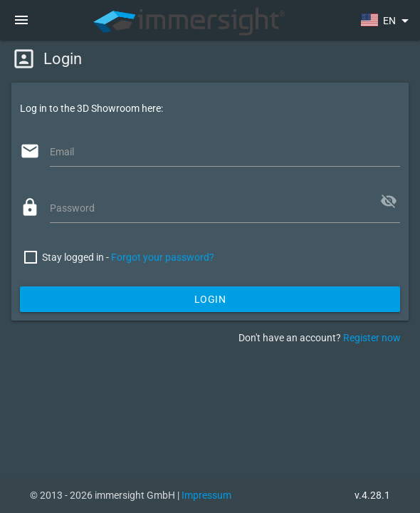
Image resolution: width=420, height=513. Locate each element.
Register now (372, 338)
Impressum (206, 495)
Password (72, 208)
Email (62, 152)
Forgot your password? (163, 257)
